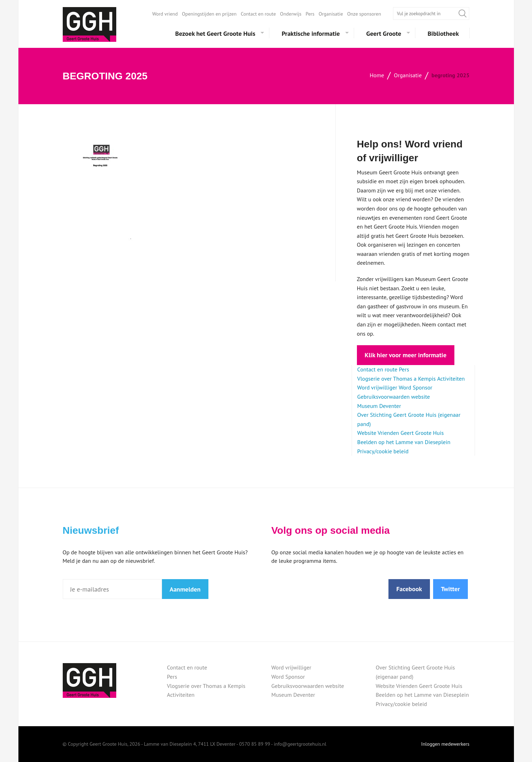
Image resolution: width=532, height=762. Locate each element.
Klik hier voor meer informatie (406, 355)
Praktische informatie (311, 33)
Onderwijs (291, 14)
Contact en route (258, 14)
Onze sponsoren (364, 14)
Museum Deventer (379, 406)
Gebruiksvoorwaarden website (394, 397)
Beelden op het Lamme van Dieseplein (404, 442)
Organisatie (331, 14)
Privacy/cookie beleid (383, 451)
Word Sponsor (416, 387)
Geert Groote (384, 33)
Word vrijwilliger (377, 387)
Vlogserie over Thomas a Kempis (396, 379)
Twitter (450, 589)
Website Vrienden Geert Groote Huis (401, 433)
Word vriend (165, 14)
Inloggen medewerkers (445, 744)
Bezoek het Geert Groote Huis (215, 33)
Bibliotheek (443, 33)
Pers (310, 14)
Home (377, 75)
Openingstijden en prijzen (209, 14)
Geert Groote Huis (89, 24)
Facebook (409, 589)
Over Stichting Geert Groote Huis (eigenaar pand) (415, 672)
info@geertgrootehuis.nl (300, 744)
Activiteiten (451, 379)
